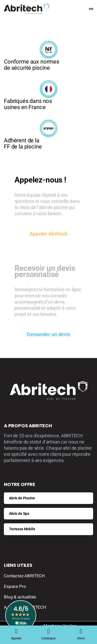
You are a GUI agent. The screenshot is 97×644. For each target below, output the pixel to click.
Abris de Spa (19, 514)
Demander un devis (48, 334)
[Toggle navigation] (91, 9)
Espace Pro (15, 586)
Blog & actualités (20, 597)
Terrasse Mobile (22, 529)
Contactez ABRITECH (24, 576)
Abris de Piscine (22, 498)
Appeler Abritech (48, 234)
